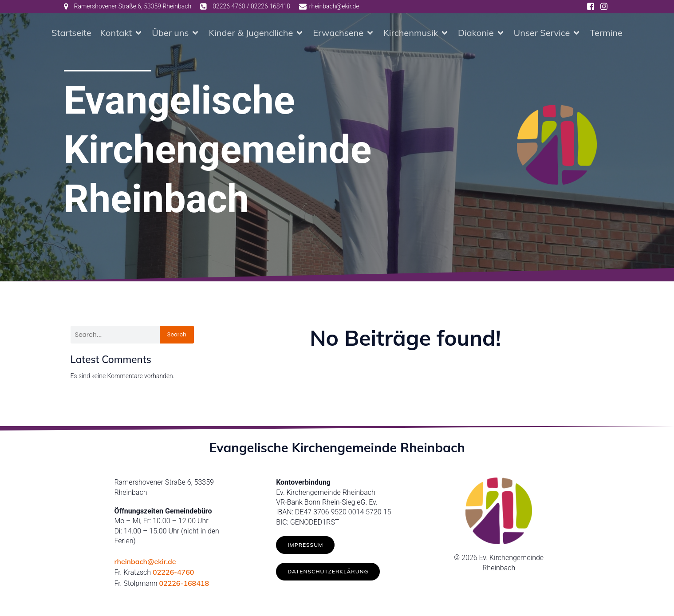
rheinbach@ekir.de (145, 562)
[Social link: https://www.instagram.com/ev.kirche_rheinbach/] (604, 7)
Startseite (71, 33)
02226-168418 (184, 584)
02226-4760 (173, 573)
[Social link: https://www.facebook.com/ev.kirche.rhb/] (591, 7)
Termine (606, 33)
